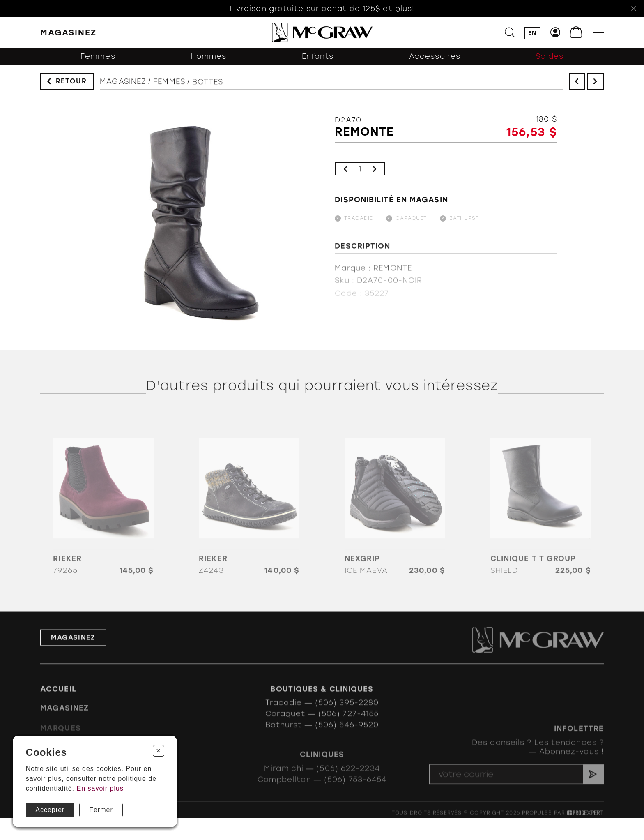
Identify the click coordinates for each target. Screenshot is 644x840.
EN (532, 33)
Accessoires (435, 61)
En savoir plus (100, 788)
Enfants (318, 61)
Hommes (209, 61)
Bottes (208, 91)
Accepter (50, 810)
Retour (71, 83)
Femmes (98, 61)
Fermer (101, 810)
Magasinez (123, 87)
